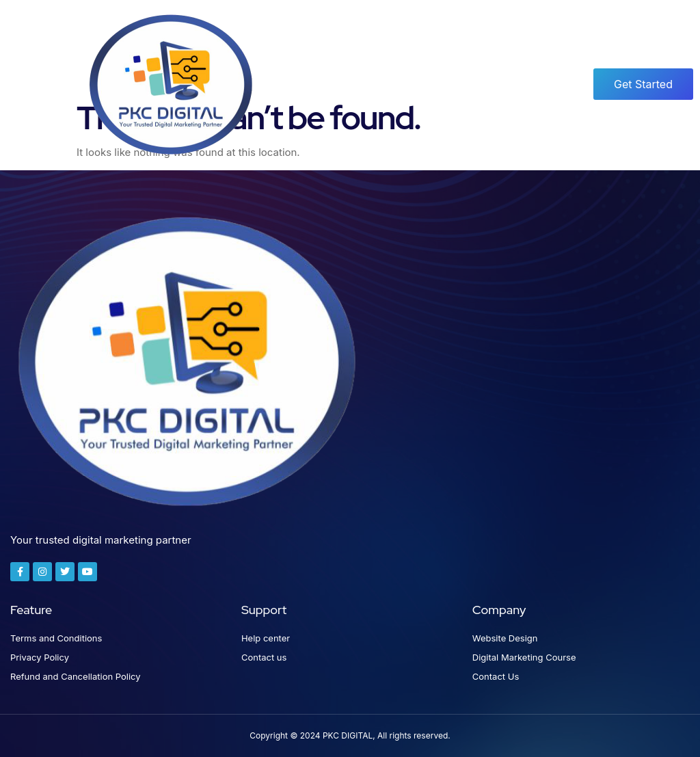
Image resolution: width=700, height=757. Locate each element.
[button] (40, 84)
